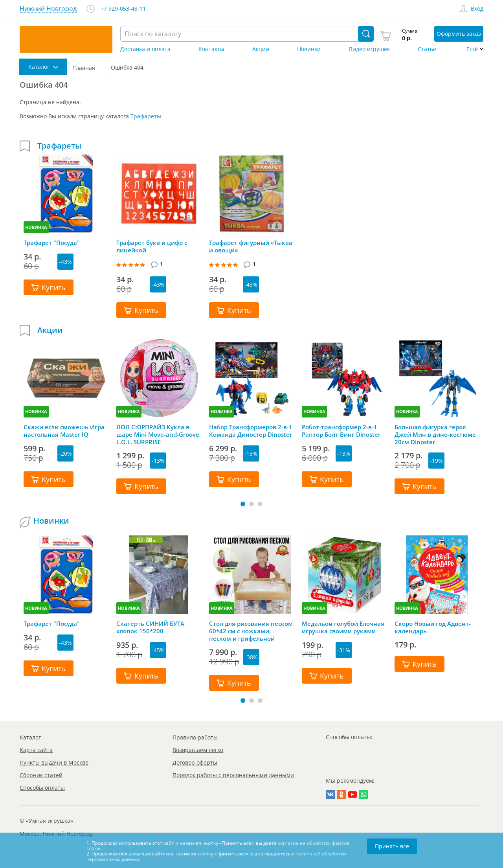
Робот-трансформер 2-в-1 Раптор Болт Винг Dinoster (341, 431)
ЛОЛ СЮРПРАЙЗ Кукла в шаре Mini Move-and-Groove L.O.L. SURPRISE (158, 434)
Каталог (30, 737)
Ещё (472, 49)
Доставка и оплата (145, 49)
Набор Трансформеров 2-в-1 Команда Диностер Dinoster (251, 431)
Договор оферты (195, 762)
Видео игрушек (369, 49)
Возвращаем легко (198, 750)
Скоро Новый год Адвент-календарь (433, 627)
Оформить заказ (459, 34)
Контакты (211, 49)
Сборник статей (41, 775)
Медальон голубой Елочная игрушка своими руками (343, 627)
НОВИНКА (36, 227)
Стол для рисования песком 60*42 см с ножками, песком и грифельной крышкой (251, 631)
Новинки (309, 49)
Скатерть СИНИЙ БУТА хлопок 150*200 (150, 627)
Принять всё (392, 846)
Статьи (427, 49)
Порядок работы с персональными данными (233, 775)
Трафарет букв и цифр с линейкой (152, 246)
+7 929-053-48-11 (123, 9)
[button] (243, 504)
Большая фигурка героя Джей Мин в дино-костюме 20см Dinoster (435, 434)
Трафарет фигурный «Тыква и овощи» (251, 246)
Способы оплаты (42, 788)
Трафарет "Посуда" (52, 243)
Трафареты (146, 116)
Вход (477, 9)
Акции (261, 49)
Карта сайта (36, 750)
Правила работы (195, 737)
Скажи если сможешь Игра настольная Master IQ (64, 431)
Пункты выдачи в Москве (54, 762)
